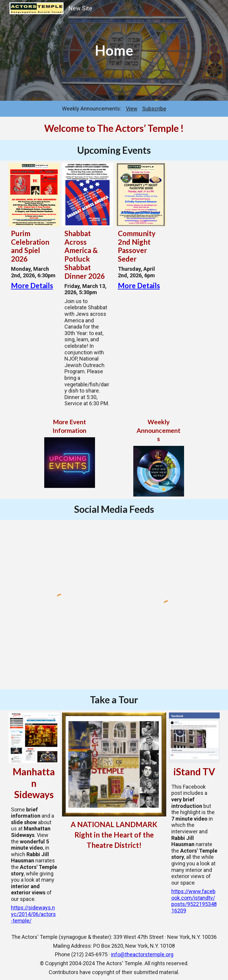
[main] (114, 50)
